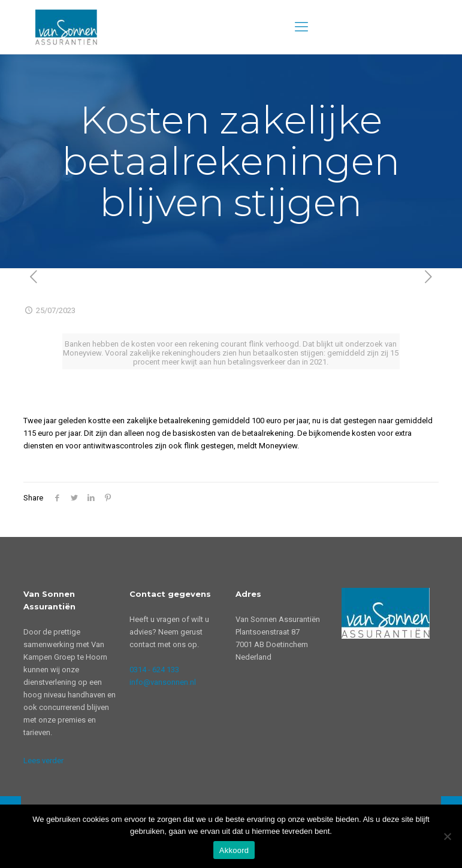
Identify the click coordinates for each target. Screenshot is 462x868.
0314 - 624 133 (154, 670)
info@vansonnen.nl (163, 682)
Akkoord (234, 850)
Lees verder (43, 761)
